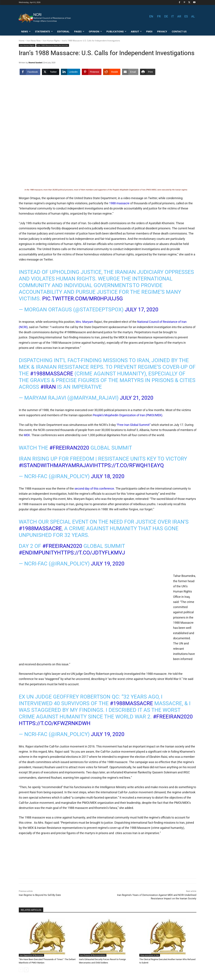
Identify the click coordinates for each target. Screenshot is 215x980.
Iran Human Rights (51, 41)
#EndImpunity (38, 553)
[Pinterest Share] (92, 72)
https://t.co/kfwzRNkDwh (55, 723)
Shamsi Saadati (35, 62)
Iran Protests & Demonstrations (93, 955)
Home (22, 41)
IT (173, 16)
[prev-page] (21, 970)
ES (186, 16)
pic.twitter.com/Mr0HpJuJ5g (83, 299)
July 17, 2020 (142, 310)
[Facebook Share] (30, 72)
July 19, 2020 (108, 564)
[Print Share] (148, 72)
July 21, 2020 (137, 398)
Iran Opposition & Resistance (31, 955)
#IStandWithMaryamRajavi (56, 465)
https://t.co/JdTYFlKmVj (91, 553)
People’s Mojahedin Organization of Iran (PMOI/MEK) (128, 415)
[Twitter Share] (51, 72)
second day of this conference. (95, 489)
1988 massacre (119, 203)
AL (193, 16)
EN (151, 16)
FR (159, 16)
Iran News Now (34, 41)
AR (179, 16)
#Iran (48, 387)
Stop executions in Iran (150, 955)
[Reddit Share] (112, 72)
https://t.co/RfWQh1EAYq (129, 465)
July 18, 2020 (108, 476)
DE (166, 16)
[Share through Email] (130, 72)
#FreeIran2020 (69, 448)
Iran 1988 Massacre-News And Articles (53, 45)
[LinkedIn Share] (71, 72)
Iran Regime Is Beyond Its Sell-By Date (40, 895)
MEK (27, 435)
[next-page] (26, 970)
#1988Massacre (52, 374)
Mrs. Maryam (85, 322)
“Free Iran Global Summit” (134, 425)
